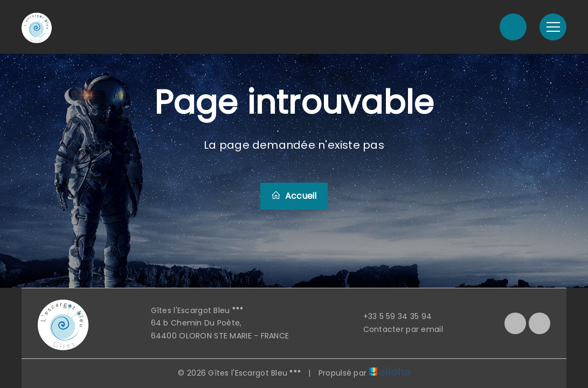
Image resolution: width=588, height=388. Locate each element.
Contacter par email (397, 329)
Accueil (294, 196)
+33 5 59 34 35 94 (392, 316)
